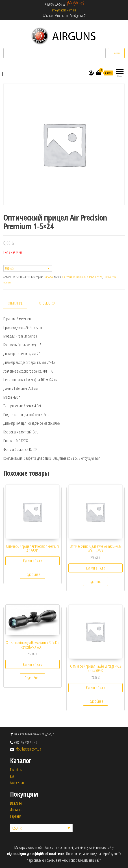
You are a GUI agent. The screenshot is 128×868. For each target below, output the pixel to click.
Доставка (16, 810)
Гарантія (16, 816)
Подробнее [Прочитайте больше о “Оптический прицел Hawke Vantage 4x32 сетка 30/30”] (95, 701)
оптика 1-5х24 (95, 277)
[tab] (19, 303)
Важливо (16, 803)
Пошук (116, 53)
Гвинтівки (16, 770)
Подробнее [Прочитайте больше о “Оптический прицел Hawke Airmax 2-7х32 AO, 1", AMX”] (95, 581)
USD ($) (9, 268)
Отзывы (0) (47, 303)
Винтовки (48, 277)
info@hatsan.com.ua (64, 10)
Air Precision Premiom (74, 277)
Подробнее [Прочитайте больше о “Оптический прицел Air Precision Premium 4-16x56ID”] (33, 574)
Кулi (13, 776)
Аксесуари (17, 782)
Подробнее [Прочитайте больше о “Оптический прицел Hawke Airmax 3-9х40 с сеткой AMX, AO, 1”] (33, 678)
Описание (15, 303)
